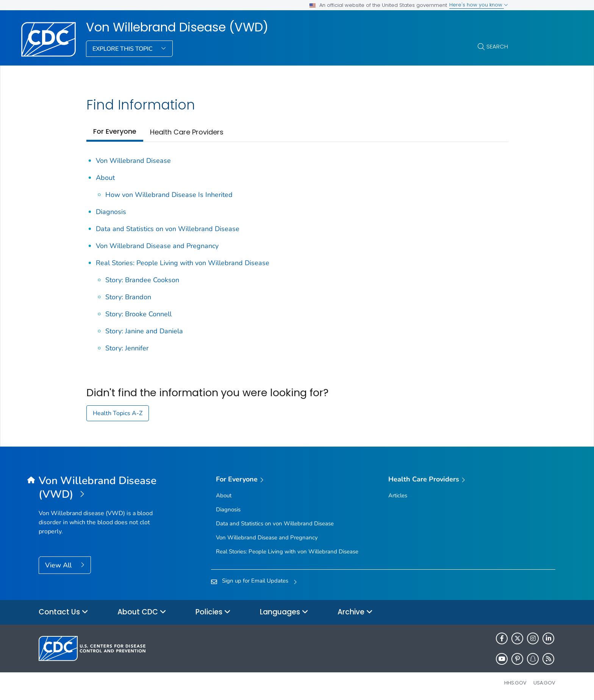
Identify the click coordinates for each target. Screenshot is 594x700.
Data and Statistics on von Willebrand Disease (168, 229)
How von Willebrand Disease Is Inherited (169, 195)
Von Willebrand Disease (133, 161)
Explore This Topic (123, 49)
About (105, 178)
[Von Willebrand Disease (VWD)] (103, 488)
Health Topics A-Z (118, 413)
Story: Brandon (128, 297)
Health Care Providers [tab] (187, 132)
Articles (398, 495)
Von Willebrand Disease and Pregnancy (157, 246)
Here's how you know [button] (479, 5)
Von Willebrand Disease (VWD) (177, 27)
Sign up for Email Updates (255, 581)
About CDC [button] (142, 612)
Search (497, 46)
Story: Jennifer (127, 348)
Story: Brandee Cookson (142, 280)
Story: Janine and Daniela (144, 331)
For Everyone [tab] (115, 131)
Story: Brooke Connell (138, 314)
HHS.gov (515, 683)
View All (59, 565)
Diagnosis (111, 212)
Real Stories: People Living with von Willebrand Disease (183, 263)
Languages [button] (284, 612)
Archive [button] (355, 612)
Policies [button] (213, 612)
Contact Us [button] (63, 612)
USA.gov (544, 683)
